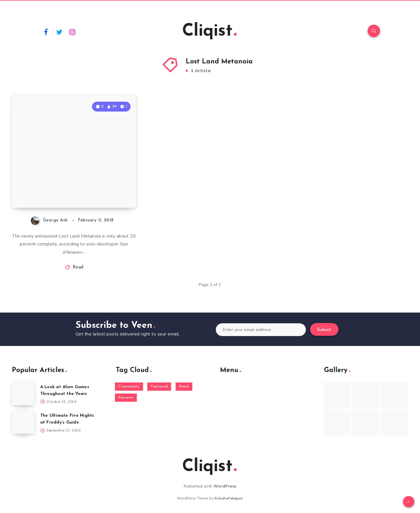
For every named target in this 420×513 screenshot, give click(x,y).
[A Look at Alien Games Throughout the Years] (23, 394)
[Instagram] (73, 32)
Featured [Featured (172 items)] (159, 387)
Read (78, 267)
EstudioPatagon (229, 498)
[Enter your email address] (261, 330)
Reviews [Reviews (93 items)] (126, 398)
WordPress (225, 486)
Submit (324, 330)
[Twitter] (59, 32)
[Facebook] (46, 32)
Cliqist (209, 31)
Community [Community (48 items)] (129, 387)
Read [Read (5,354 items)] (184, 387)
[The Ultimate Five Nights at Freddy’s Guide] (23, 422)
